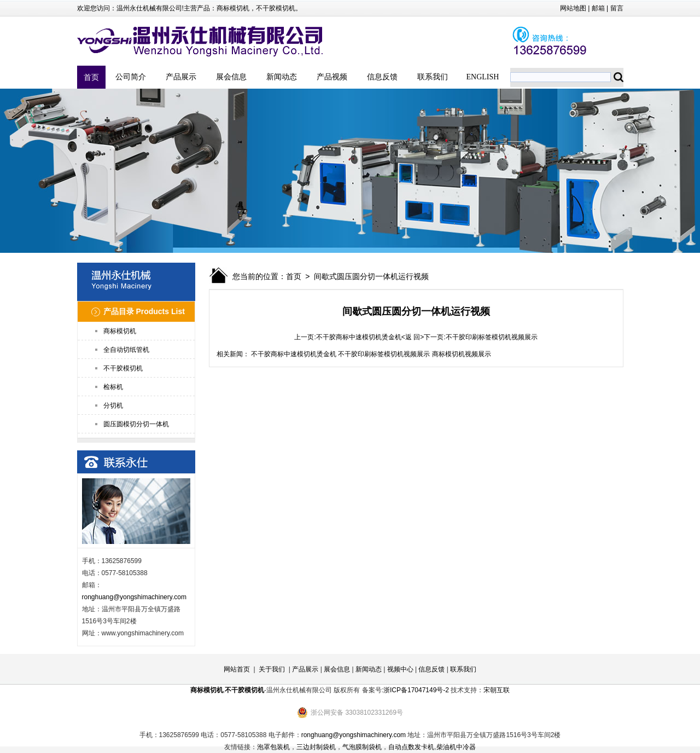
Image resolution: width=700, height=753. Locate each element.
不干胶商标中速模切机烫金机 (359, 337)
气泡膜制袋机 (362, 747)
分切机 (113, 406)
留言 (617, 8)
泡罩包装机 (273, 747)
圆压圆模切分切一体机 (136, 424)
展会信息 (231, 77)
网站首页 (237, 669)
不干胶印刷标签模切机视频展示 (492, 337)
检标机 (113, 387)
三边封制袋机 (316, 747)
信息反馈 (382, 77)
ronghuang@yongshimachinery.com (134, 597)
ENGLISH (483, 77)
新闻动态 (282, 77)
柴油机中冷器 (456, 747)
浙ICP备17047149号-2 (416, 690)
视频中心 (400, 669)
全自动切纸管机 (126, 350)
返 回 (413, 337)
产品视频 (332, 77)
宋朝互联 (497, 690)
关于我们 (272, 669)
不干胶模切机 (276, 8)
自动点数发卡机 (411, 747)
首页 (91, 77)
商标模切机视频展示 (462, 354)
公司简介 (131, 77)
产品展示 (181, 77)
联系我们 (433, 77)
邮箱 (598, 8)
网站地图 (573, 8)
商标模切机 (233, 8)
